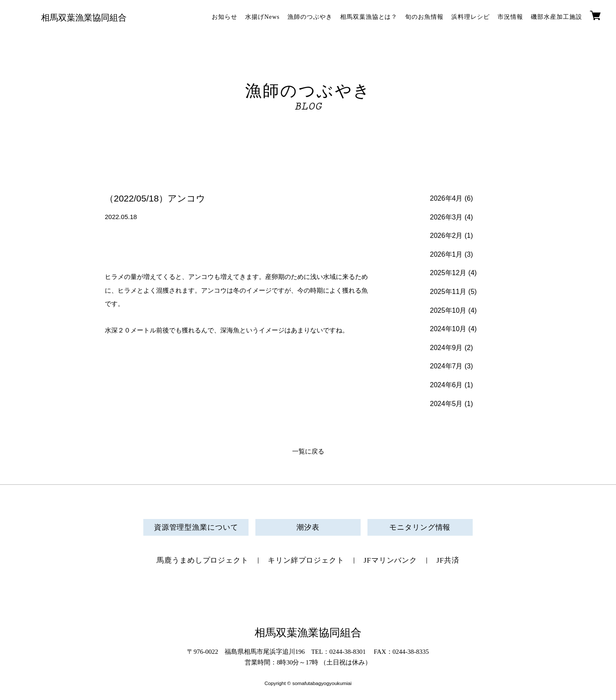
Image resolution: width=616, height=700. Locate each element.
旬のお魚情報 (424, 17)
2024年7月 (446, 366)
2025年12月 (448, 273)
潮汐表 (308, 527)
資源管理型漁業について (196, 527)
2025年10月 (448, 310)
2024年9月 (446, 348)
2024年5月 (446, 404)
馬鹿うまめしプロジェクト (203, 560)
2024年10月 (448, 329)
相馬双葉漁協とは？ (369, 17)
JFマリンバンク (390, 560)
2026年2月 (446, 236)
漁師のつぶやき (310, 17)
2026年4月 (446, 198)
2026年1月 (446, 254)
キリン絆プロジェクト (306, 560)
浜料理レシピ (471, 17)
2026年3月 (446, 217)
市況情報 (510, 17)
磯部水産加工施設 (557, 17)
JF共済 (448, 560)
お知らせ (225, 17)
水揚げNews (262, 17)
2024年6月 (446, 385)
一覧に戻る (308, 451)
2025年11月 (448, 292)
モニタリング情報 (420, 527)
